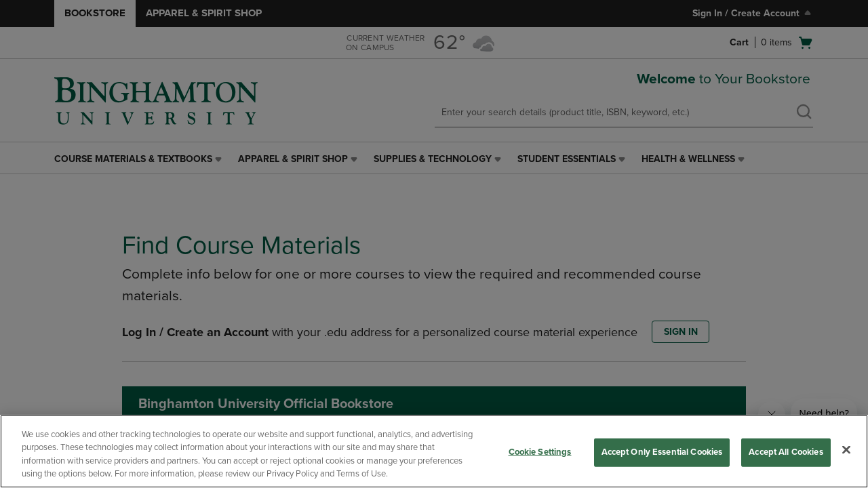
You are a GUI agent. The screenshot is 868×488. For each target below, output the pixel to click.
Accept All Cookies (786, 452)
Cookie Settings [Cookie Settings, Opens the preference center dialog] (540, 452)
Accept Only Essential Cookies (662, 452)
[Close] (846, 449)
